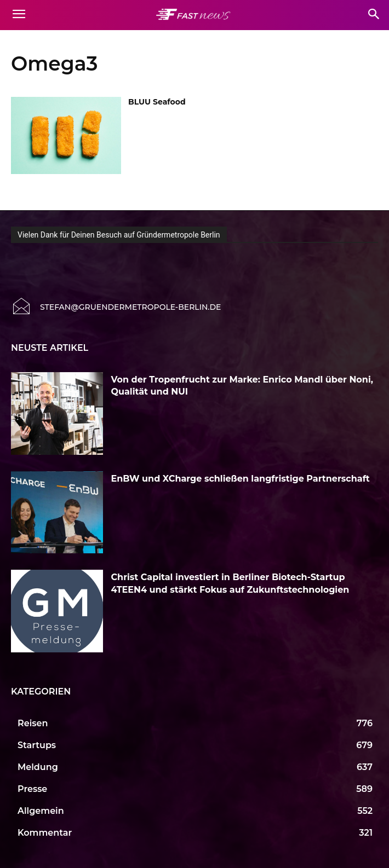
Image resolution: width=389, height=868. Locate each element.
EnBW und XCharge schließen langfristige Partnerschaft (241, 479)
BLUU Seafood (157, 102)
